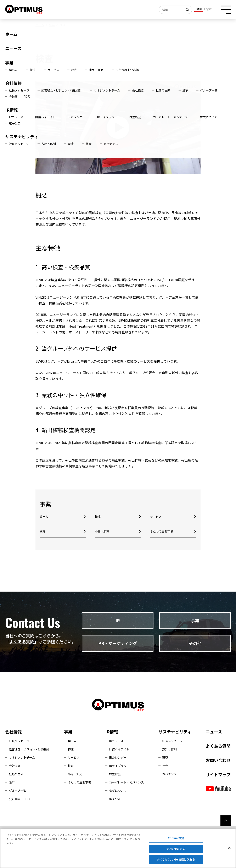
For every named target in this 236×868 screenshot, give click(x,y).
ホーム (40, 25)
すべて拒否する (176, 849)
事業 (52, 25)
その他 (195, 643)
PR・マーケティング (118, 643)
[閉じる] (229, 848)
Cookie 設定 (176, 838)
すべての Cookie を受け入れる (176, 859)
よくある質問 (22, 642)
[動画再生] (118, 128)
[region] (118, 848)
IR (118, 620)
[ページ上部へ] (226, 821)
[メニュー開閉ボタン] (226, 10)
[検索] (188, 10)
